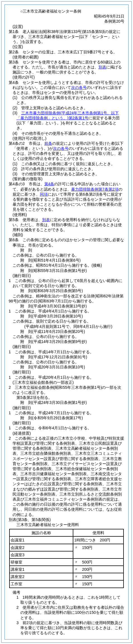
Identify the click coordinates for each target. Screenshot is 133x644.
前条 (48, 143)
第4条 (49, 184)
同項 (44, 194)
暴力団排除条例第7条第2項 (95, 189)
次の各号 (79, 87)
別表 (102, 67)
